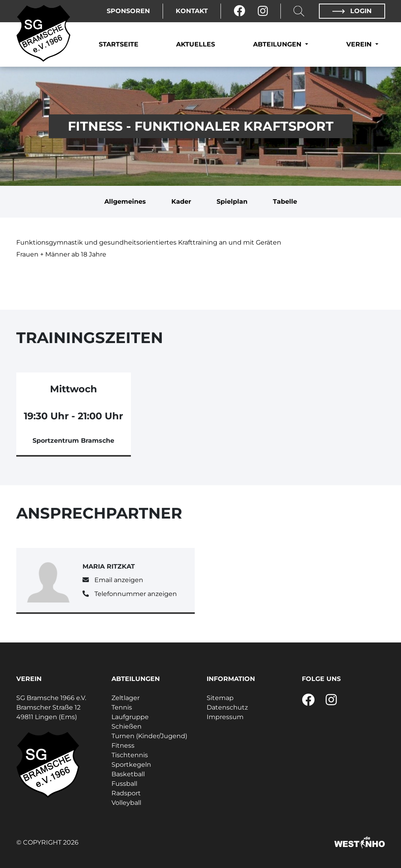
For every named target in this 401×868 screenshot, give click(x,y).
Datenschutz (227, 707)
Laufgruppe (130, 717)
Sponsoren (128, 11)
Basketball (128, 774)
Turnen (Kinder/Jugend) (149, 736)
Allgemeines (125, 202)
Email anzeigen (119, 580)
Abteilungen (278, 44)
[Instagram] (263, 11)
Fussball (124, 784)
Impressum (225, 717)
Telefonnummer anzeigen (136, 594)
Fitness (123, 746)
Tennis (122, 707)
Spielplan (232, 202)
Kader (181, 202)
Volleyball (126, 803)
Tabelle (285, 202)
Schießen (127, 726)
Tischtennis (130, 755)
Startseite (119, 44)
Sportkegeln (131, 765)
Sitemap (220, 698)
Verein (360, 44)
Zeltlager (126, 698)
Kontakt (192, 11)
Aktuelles (196, 44)
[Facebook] (239, 11)
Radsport (126, 793)
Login (352, 11)
